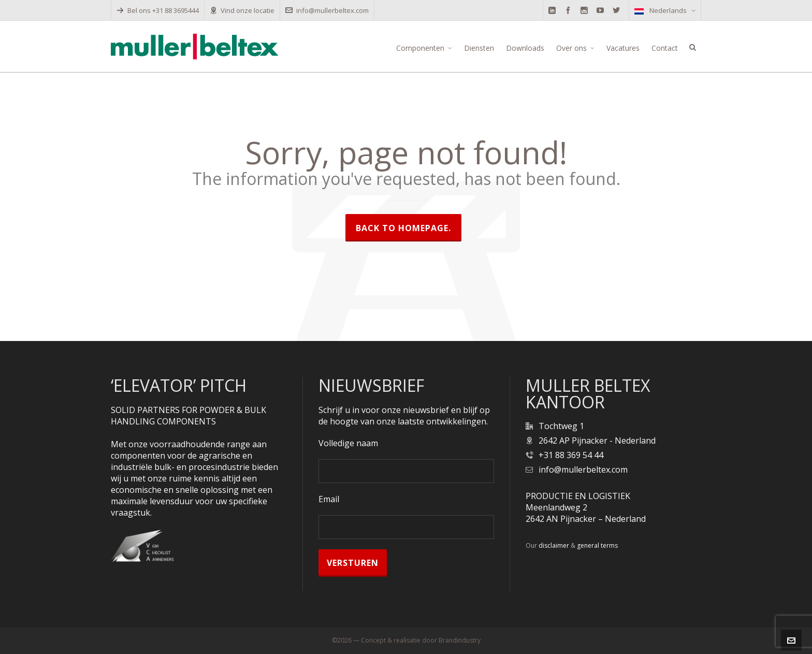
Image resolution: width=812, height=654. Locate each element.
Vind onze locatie (242, 10)
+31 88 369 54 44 (571, 455)
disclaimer (554, 545)
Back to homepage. (403, 228)
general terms (597, 545)
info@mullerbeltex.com (327, 10)
